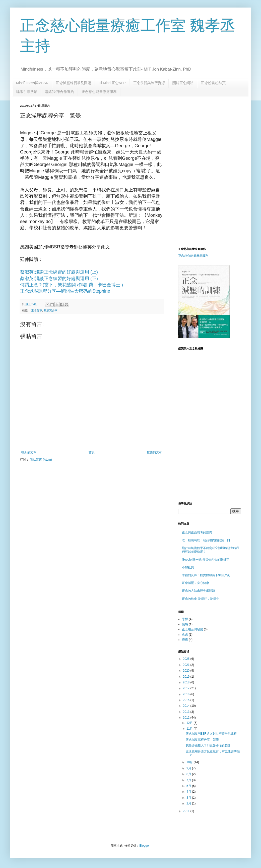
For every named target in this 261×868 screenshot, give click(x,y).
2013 (187, 712)
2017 (187, 688)
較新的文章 (29, 452)
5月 (189, 786)
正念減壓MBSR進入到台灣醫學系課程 (211, 734)
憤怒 (185, 624)
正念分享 (37, 310)
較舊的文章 (154, 452)
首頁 (92, 452)
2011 (187, 811)
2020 (187, 671)
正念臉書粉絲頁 (213, 83)
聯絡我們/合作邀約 (59, 92)
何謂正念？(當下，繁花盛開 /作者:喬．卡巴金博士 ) (72, 285)
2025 (187, 659)
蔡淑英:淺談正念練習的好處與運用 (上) (59, 272)
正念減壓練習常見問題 (74, 83)
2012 (187, 718)
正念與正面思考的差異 (197, 532)
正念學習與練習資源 (149, 83)
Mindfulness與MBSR (32, 83)
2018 (187, 682)
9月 (189, 768)
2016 (187, 694)
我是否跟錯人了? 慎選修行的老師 (208, 745)
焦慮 (185, 635)
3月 (189, 798)
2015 (187, 700)
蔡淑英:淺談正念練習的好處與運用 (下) (59, 279)
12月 (190, 723)
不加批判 (188, 567)
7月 (189, 780)
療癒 (185, 640)
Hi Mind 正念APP (112, 83)
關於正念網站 (183, 83)
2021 (187, 665)
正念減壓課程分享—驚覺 (202, 740)
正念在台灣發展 (192, 629)
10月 (190, 762)
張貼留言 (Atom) (41, 460)
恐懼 (185, 619)
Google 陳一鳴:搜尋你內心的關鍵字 (206, 560)
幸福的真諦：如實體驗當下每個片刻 (206, 575)
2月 (189, 803)
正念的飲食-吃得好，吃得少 (201, 599)
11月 (190, 729)
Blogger (144, 846)
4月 (189, 792)
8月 (189, 774)
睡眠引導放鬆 (27, 92)
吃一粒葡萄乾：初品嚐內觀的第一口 (206, 540)
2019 (187, 677)
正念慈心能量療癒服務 (99, 92)
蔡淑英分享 (51, 310)
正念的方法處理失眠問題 (199, 591)
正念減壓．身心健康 (195, 583)
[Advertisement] (218, 135)
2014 (187, 706)
